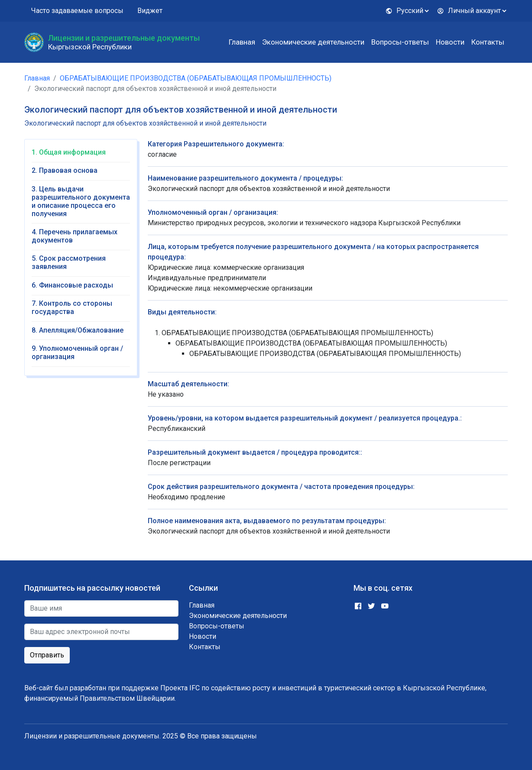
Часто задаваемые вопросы (77, 11)
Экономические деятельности (313, 42)
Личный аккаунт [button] (469, 11)
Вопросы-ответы (400, 42)
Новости (450, 42)
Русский (404, 11)
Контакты (488, 42)
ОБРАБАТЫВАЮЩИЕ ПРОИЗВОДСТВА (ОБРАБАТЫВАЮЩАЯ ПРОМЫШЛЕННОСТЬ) (196, 78)
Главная (242, 42)
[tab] (81, 155)
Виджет (150, 11)
